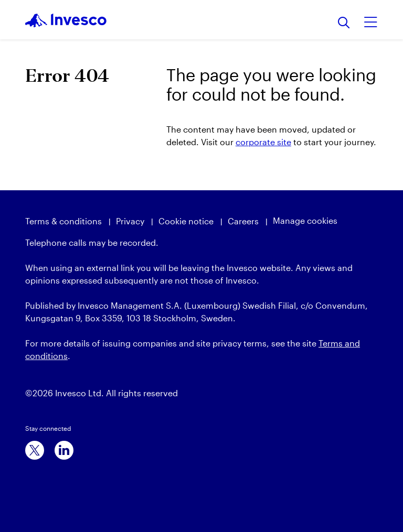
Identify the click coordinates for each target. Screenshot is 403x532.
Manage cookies (305, 220)
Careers (243, 221)
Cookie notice (186, 221)
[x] (35, 450)
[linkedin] (64, 450)
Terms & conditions (63, 221)
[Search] (344, 23)
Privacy (130, 221)
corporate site (263, 142)
